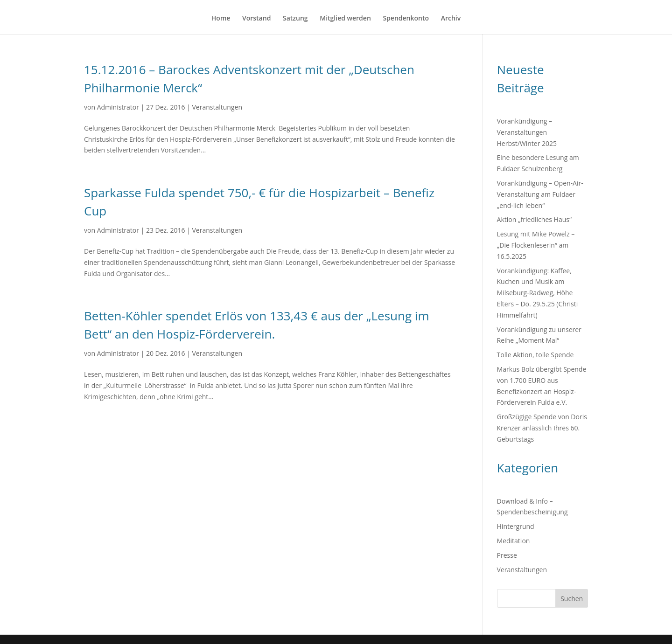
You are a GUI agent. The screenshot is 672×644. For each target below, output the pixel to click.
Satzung (295, 19)
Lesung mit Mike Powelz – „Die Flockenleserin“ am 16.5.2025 (536, 245)
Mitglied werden (345, 19)
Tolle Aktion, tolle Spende (535, 355)
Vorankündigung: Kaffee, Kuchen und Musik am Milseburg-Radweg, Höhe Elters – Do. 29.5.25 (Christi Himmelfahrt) (538, 293)
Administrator (118, 107)
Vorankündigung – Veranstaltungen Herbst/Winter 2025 (527, 132)
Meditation (514, 541)
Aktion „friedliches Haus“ (534, 219)
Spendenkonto (406, 19)
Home (221, 19)
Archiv (451, 19)
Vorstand (256, 19)
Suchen (572, 599)
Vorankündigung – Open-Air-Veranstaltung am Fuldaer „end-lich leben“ (540, 194)
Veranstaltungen (217, 107)
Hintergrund (516, 526)
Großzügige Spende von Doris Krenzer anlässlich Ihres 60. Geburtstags (542, 428)
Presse (507, 555)
